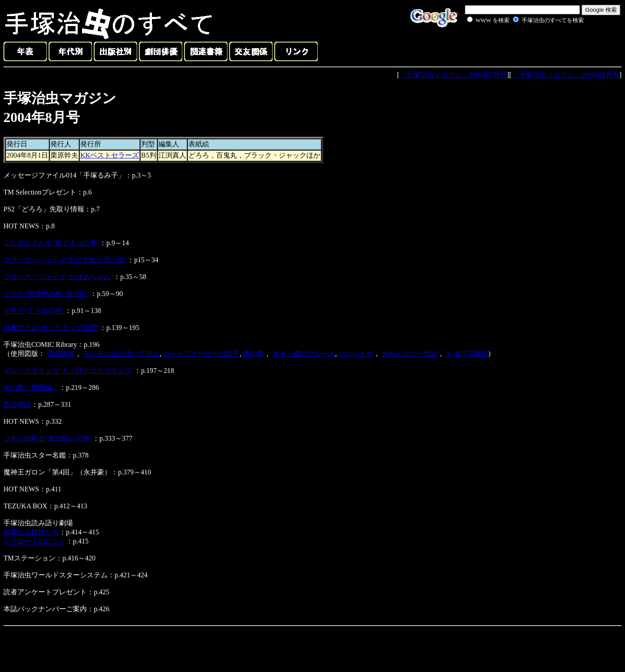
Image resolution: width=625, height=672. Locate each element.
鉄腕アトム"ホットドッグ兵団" (51, 328)
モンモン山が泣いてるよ (122, 354)
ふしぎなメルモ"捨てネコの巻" (51, 243)
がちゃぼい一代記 (410, 354)
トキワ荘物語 (467, 354)
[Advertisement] (516, 45)
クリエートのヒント (35, 541)
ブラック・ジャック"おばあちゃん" (58, 277)
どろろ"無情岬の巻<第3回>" (47, 294)
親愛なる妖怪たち (31, 532)
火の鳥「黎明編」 (31, 387)
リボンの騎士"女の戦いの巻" (48, 438)
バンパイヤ (356, 354)
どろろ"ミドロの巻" (34, 311)
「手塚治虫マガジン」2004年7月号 (453, 75)
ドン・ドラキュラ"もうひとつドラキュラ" (69, 371)
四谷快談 (61, 354)
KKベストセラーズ (110, 155)
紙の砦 (253, 354)
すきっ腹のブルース (304, 354)
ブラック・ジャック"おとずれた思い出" (65, 260)
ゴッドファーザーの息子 (201, 354)
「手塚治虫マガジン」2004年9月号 (566, 75)
